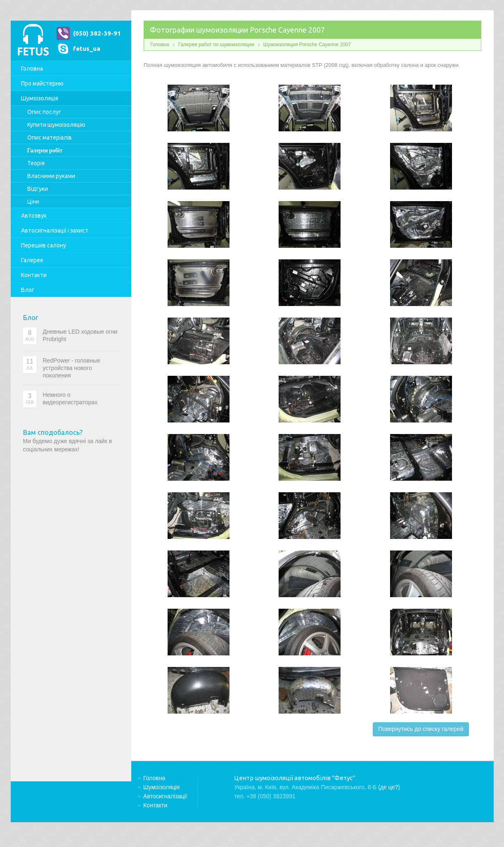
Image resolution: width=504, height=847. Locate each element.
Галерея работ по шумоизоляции (216, 45)
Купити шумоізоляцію (56, 125)
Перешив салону (44, 245)
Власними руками (51, 176)
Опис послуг (44, 112)
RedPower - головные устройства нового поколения (72, 368)
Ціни (33, 202)
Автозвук (34, 216)
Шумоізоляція (40, 98)
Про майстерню (42, 83)
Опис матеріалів (50, 138)
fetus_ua (87, 49)
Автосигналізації (55, 230)
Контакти (34, 275)
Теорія (36, 163)
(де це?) (389, 787)
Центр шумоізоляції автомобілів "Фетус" (33, 41)
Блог (28, 290)
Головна (32, 69)
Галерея (32, 260)
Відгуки (38, 189)
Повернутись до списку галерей (421, 729)
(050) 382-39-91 (97, 33)
